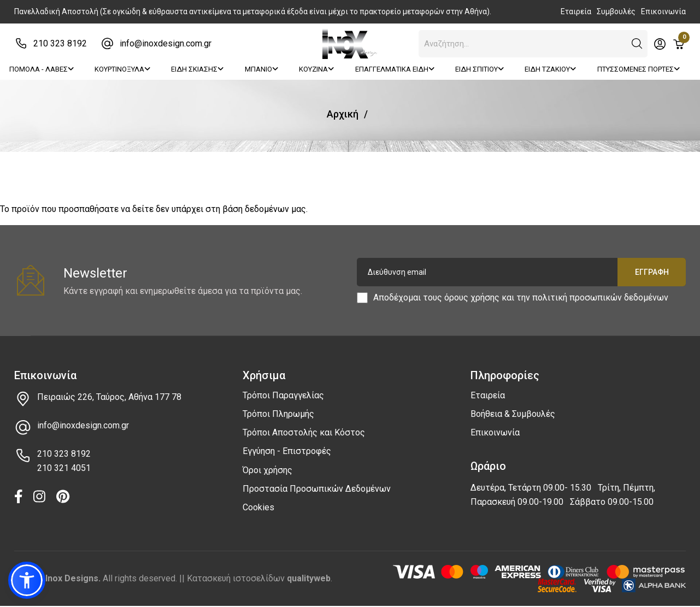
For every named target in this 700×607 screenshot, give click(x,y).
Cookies (258, 507)
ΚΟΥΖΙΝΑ (316, 69)
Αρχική (343, 114)
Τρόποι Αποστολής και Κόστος (304, 432)
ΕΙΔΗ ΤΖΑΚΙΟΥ (550, 69)
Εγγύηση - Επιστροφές (287, 451)
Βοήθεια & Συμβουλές (513, 414)
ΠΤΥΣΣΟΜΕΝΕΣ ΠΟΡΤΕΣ (639, 69)
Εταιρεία (576, 11)
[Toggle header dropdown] (660, 44)
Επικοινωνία (663, 11)
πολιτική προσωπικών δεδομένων (600, 297)
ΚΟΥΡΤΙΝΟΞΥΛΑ (122, 69)
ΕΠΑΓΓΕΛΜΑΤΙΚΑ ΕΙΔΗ (395, 69)
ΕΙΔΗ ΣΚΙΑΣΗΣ (197, 69)
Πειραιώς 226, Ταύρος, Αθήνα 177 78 (109, 397)
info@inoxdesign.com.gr (166, 43)
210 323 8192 (60, 43)
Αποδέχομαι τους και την (521, 298)
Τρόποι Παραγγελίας (283, 395)
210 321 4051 (64, 468)
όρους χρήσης (472, 297)
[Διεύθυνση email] (522, 272)
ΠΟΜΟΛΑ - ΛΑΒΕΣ (42, 69)
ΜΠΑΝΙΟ (261, 69)
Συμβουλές (616, 11)
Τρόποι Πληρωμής (278, 414)
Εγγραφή (651, 272)
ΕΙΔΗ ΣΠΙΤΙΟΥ (480, 69)
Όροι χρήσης (267, 470)
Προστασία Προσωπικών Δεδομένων (317, 489)
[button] (637, 44)
